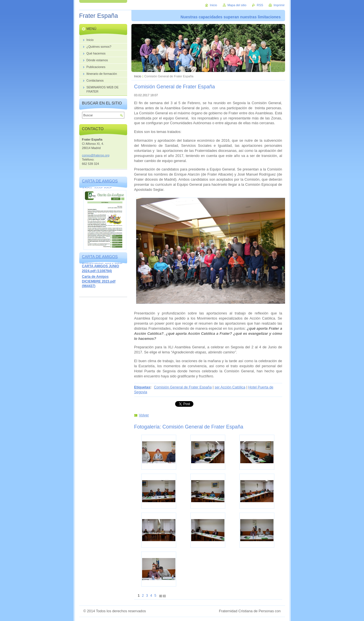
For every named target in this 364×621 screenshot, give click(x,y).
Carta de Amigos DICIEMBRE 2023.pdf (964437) (99, 281)
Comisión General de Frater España (183, 387)
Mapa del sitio (237, 5)
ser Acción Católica (230, 387)
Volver (144, 415)
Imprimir (279, 5)
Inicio (138, 76)
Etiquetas (142, 387)
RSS (260, 5)
